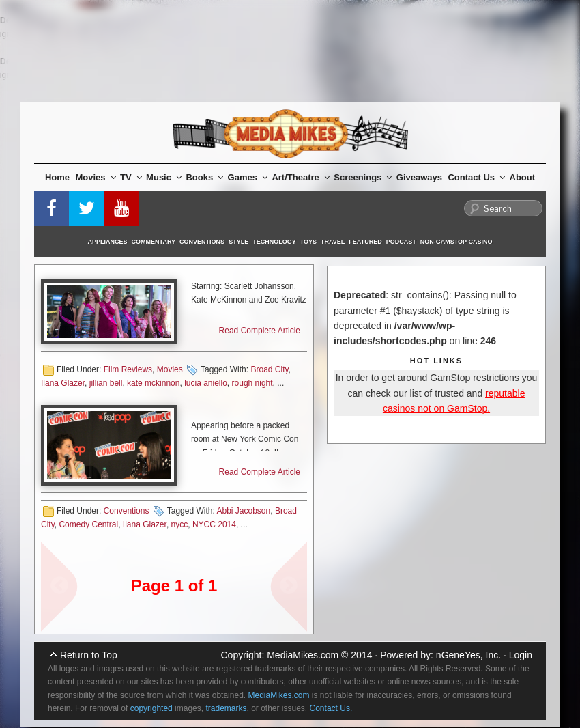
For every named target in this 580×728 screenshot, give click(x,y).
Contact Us (476, 177)
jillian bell (106, 383)
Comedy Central (88, 524)
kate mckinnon (153, 383)
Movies (96, 177)
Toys (308, 242)
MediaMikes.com (303, 655)
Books (204, 177)
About (523, 177)
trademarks (226, 708)
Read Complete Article (260, 331)
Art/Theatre (300, 177)
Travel (333, 242)
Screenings (363, 177)
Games (248, 177)
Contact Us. (331, 708)
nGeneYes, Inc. (468, 655)
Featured (365, 242)
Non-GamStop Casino (456, 242)
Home (57, 177)
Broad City (269, 369)
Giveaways (419, 177)
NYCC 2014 (214, 524)
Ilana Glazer (63, 383)
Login (521, 655)
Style (238, 242)
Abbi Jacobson (243, 511)
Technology (274, 242)
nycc (180, 524)
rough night (252, 383)
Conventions (202, 242)
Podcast (401, 242)
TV (131, 177)
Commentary (154, 242)
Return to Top (89, 655)
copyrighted (151, 708)
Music (164, 177)
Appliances (108, 242)
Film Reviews (128, 369)
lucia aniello (206, 383)
